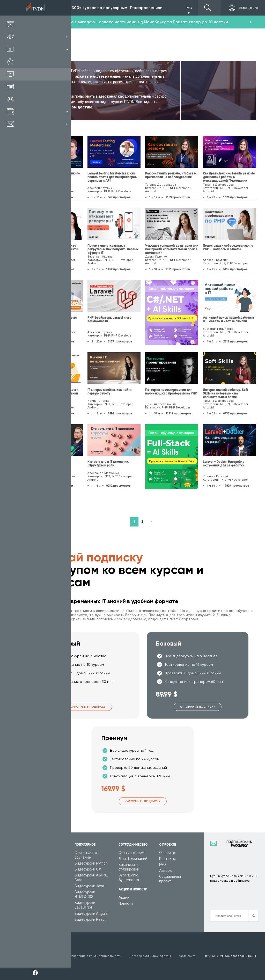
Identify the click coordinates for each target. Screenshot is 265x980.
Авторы (166, 871)
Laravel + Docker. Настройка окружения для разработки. (224, 464)
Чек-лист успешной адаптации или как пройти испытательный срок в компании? (172, 249)
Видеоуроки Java (89, 886)
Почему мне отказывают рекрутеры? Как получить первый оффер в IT (113, 249)
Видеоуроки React (90, 919)
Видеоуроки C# (88, 869)
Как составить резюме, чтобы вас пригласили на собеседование (171, 175)
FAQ (163, 865)
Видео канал (41, 898)
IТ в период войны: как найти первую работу (109, 392)
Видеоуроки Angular (92, 913)
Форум (35, 910)
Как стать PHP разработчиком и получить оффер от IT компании (54, 392)
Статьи (36, 904)
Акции (124, 897)
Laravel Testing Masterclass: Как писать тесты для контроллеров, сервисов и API (112, 177)
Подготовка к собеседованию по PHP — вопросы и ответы (228, 247)
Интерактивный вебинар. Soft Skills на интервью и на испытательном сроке (225, 393)
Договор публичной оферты (150, 956)
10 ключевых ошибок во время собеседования (53, 319)
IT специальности (45, 869)
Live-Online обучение (47, 892)
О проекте (168, 853)
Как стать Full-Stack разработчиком (45, 464)
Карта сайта (187, 956)
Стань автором (131, 853)
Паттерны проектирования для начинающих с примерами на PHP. (171, 392)
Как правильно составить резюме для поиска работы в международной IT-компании (229, 177)
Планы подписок (44, 875)
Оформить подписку (88, 707)
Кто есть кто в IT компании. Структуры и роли (108, 464)
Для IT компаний (133, 859)
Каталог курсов (43, 863)
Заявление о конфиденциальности (96, 956)
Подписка (49, 8)
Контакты (167, 859)
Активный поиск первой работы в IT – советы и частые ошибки (229, 319)
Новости (126, 903)
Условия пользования (46, 956)
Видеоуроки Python (91, 863)
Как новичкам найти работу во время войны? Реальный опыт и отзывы (54, 249)
